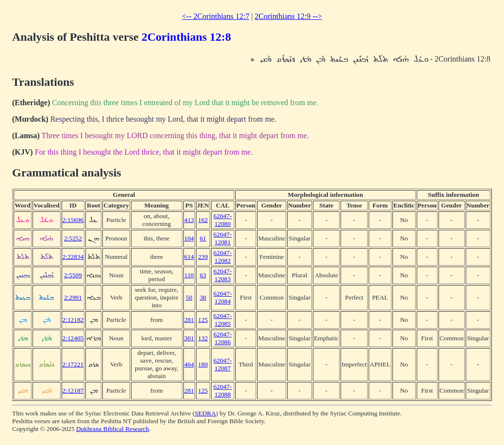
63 (203, 275)
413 (189, 220)
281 (189, 320)
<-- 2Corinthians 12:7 (216, 16)
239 (203, 257)
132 (203, 338)
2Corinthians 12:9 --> (288, 16)
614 (189, 257)
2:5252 (73, 238)
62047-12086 (223, 338)
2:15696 (73, 220)
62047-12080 (223, 220)
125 (203, 320)
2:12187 (73, 390)
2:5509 (73, 275)
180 (203, 364)
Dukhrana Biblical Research (113, 429)
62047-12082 (223, 257)
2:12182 (73, 320)
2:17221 (73, 364)
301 (189, 338)
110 (189, 275)
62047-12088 (223, 390)
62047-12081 (223, 238)
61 (203, 238)
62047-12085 (223, 320)
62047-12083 (223, 275)
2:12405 (73, 338)
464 (189, 364)
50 (189, 297)
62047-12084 (223, 297)
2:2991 (73, 297)
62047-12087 (223, 364)
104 (189, 238)
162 (203, 220)
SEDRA (205, 413)
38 (203, 297)
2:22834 (73, 257)
